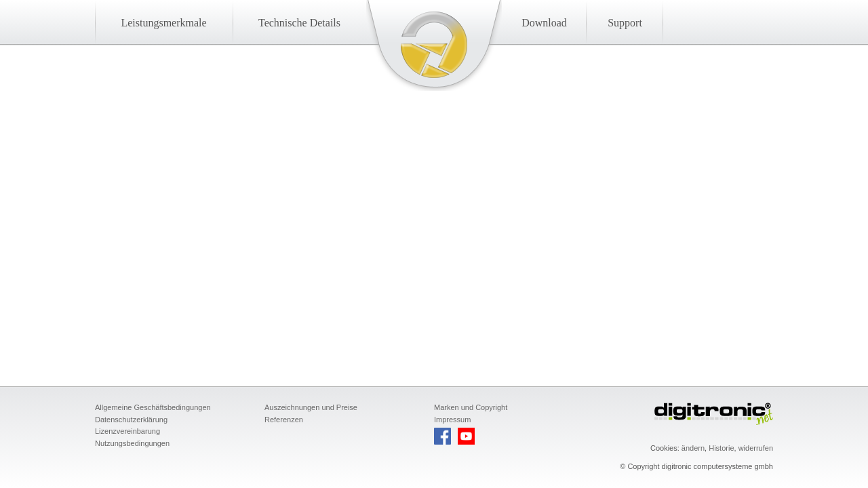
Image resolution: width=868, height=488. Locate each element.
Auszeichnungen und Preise (311, 407)
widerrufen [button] (756, 448)
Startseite (434, 45)
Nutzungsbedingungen (132, 443)
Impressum (452, 420)
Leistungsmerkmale (163, 23)
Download (544, 23)
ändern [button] (693, 448)
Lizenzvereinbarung (127, 431)
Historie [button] (721, 448)
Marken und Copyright (471, 407)
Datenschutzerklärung (131, 420)
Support (625, 23)
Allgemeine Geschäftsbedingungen (153, 407)
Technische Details (299, 23)
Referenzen (284, 420)
